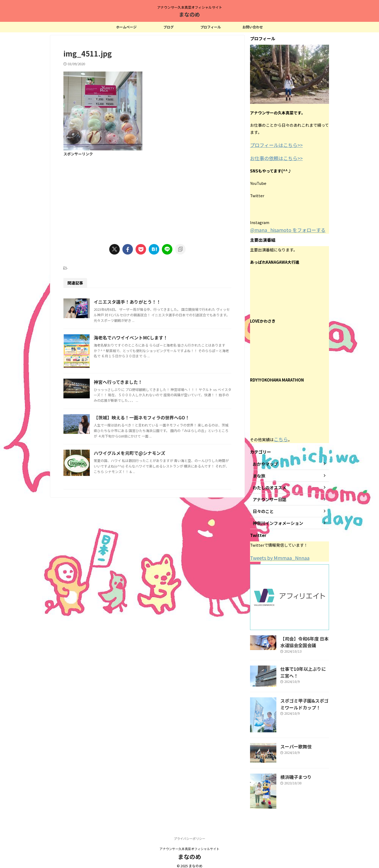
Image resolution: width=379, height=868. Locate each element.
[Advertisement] (147, 197)
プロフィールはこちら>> (272, 144)
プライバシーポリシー (189, 833)
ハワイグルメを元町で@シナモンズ (154, 531)
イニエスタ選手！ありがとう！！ (152, 302)
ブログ (169, 27)
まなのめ (189, 14)
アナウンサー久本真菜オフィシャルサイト (189, 843)
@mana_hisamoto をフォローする (281, 228)
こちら (280, 436)
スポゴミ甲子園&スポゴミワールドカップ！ (304, 698)
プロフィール (211, 27)
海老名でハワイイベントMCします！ (155, 352)
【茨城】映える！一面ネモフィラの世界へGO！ (165, 480)
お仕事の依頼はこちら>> (272, 157)
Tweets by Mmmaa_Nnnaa (275, 554)
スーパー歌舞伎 (293, 740)
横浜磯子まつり (293, 771)
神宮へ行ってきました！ (143, 430)
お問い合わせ (253, 27)
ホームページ (126, 27)
